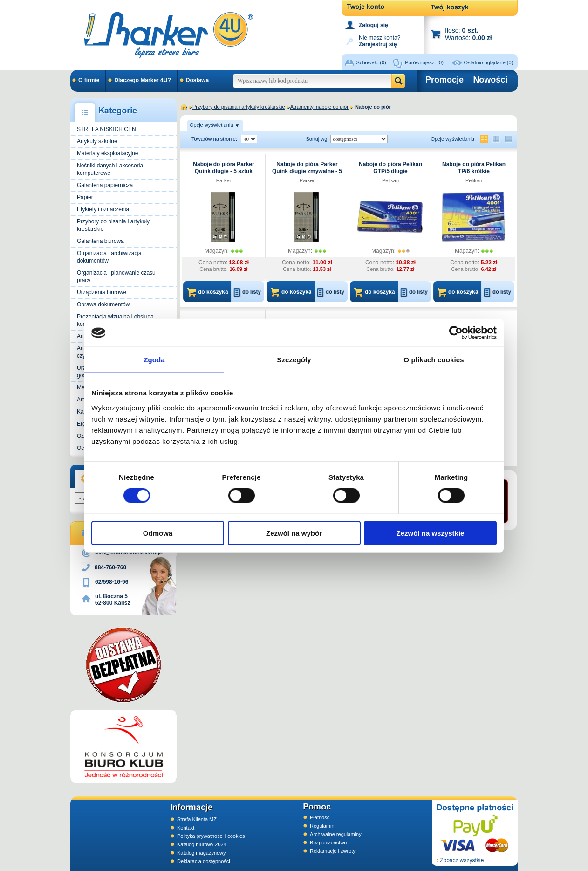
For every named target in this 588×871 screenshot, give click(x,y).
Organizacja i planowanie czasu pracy (116, 277)
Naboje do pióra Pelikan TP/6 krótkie (474, 168)
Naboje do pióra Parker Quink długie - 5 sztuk (223, 168)
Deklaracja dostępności (204, 861)
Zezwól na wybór (294, 533)
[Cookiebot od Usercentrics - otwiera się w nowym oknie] (456, 333)
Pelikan (390, 180)
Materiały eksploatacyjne (107, 153)
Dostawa (197, 80)
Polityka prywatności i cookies (211, 836)
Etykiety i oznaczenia (103, 209)
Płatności (320, 817)
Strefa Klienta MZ (197, 819)
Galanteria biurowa (100, 241)
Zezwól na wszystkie (431, 533)
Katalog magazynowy (202, 853)
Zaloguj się (373, 25)
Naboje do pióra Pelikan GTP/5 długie (390, 168)
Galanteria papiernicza (105, 185)
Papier (85, 197)
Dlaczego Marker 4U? (142, 80)
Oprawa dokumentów (103, 304)
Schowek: (371, 62)
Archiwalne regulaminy (336, 834)
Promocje (444, 80)
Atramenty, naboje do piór (319, 107)
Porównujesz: (424, 62)
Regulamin (322, 826)
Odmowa (158, 533)
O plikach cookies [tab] (434, 360)
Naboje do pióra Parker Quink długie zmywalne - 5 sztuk (307, 171)
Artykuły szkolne (97, 141)
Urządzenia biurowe (102, 292)
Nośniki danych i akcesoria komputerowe (110, 169)
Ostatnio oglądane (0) (489, 62)
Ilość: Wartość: (468, 34)
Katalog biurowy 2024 (202, 844)
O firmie (89, 80)
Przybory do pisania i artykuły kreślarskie (113, 225)
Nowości (490, 80)
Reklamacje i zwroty (333, 851)
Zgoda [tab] (154, 360)
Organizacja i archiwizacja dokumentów (109, 257)
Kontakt (186, 828)
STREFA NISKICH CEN (106, 129)
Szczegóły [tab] (294, 360)
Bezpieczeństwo (328, 843)
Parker (224, 180)
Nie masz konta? (379, 40)
